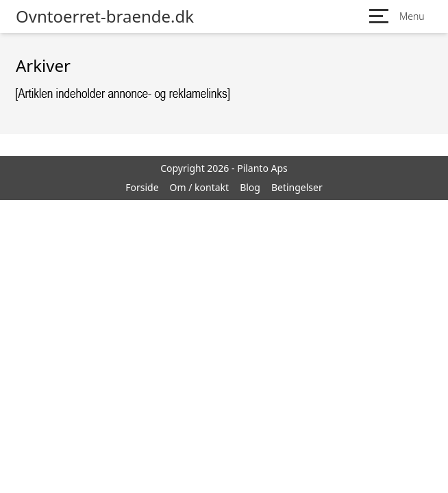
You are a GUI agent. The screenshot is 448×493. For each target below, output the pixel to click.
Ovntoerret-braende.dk (105, 16)
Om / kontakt (200, 187)
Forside (142, 187)
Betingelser (297, 187)
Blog (250, 187)
